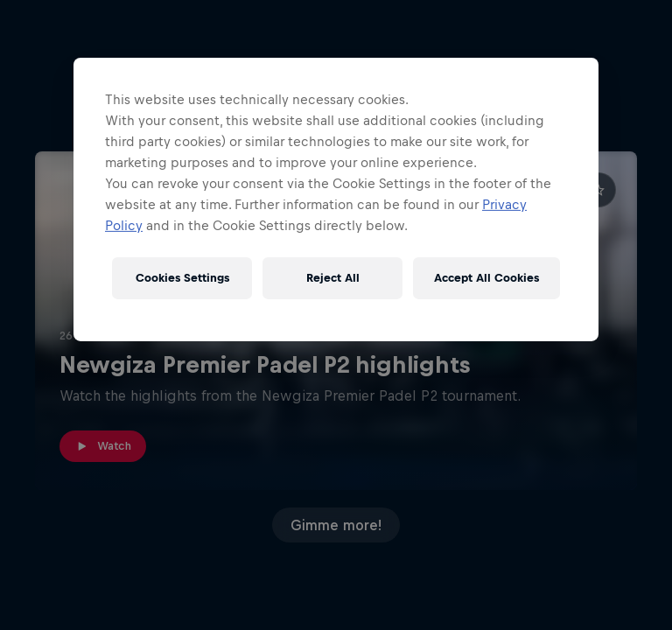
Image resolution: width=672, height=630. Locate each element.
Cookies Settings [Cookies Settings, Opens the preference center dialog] (182, 278)
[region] (336, 199)
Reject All (333, 278)
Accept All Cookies (486, 278)
